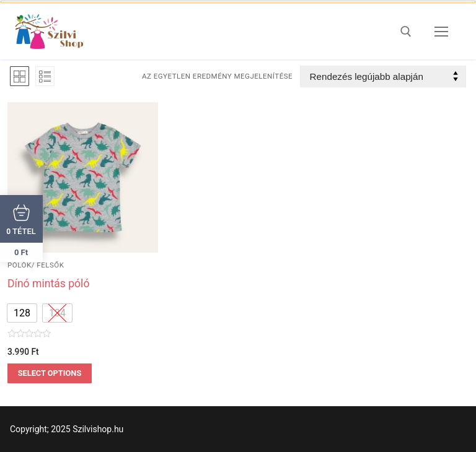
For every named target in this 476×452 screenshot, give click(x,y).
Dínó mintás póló (48, 284)
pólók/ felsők (36, 265)
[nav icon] (441, 32)
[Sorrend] (383, 76)
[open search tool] (406, 32)
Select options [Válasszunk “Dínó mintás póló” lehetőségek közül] (50, 373)
